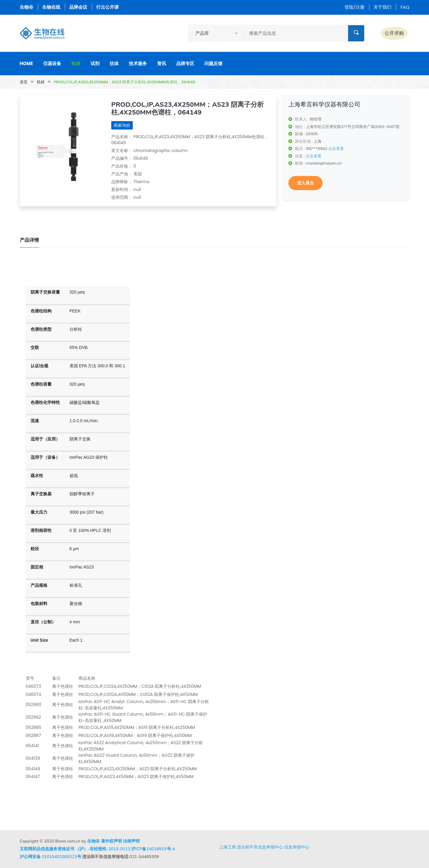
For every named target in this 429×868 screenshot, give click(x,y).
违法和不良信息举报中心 (260, 847)
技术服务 (138, 63)
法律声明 (131, 841)
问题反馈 (213, 63)
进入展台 (305, 183)
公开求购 (394, 33)
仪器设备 (52, 63)
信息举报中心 (297, 847)
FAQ (405, 7)
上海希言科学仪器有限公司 (324, 104)
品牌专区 (185, 63)
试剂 (95, 63)
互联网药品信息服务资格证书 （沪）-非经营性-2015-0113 (75, 849)
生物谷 (27, 7)
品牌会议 (78, 7)
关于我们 (383, 7)
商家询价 (122, 125)
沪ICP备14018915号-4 (153, 849)
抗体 (114, 63)
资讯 (162, 63)
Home (27, 63)
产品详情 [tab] (29, 240)
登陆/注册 (355, 7)
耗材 (76, 63)
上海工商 (228, 847)
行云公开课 (107, 7)
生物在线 (51, 7)
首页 (24, 82)
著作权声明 (112, 841)
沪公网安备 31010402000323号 (51, 857)
